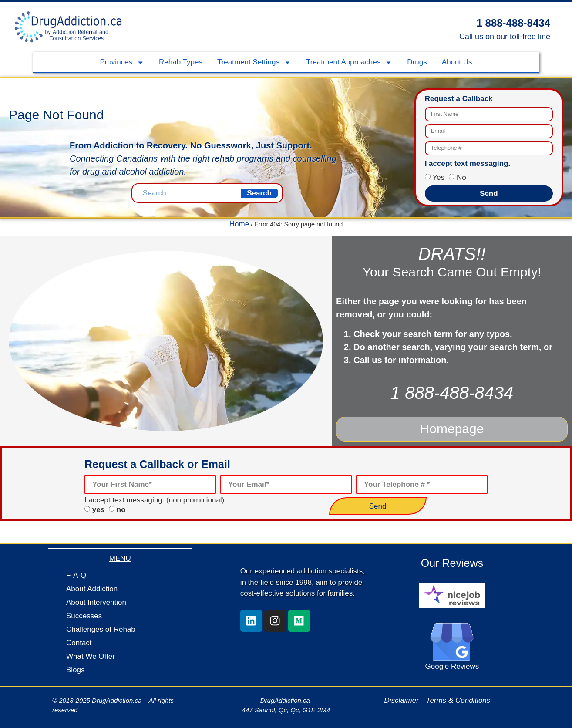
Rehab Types (181, 62)
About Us (457, 62)
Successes (84, 613)
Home (239, 224)
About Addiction (92, 586)
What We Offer (91, 654)
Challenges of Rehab (101, 627)
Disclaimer (402, 698)
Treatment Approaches (349, 62)
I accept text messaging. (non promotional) (154, 497)
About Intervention (96, 600)
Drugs (417, 62)
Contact (79, 640)
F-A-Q (76, 573)
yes (98, 507)
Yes (438, 177)
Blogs (76, 667)
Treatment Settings (254, 62)
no (121, 507)
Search (259, 193)
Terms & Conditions (458, 698)
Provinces (122, 62)
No (461, 177)
